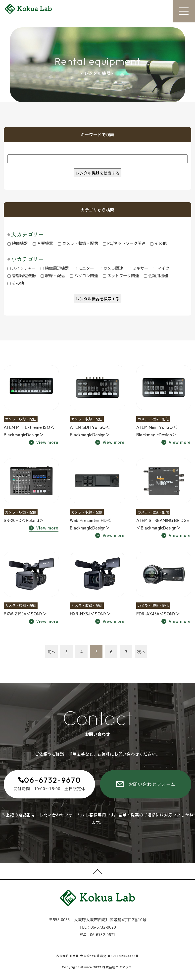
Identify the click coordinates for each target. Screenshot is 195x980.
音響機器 (43, 243)
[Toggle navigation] (184, 11)
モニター (84, 268)
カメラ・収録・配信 (78, 243)
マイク (161, 268)
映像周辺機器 (55, 268)
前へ (51, 652)
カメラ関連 (111, 268)
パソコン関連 (84, 275)
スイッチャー (22, 268)
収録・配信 (53, 275)
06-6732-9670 (53, 780)
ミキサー (138, 268)
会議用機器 (156, 275)
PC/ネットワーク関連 (124, 243)
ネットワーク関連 (121, 275)
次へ (141, 652)
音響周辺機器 (22, 275)
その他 (158, 243)
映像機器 (18, 243)
